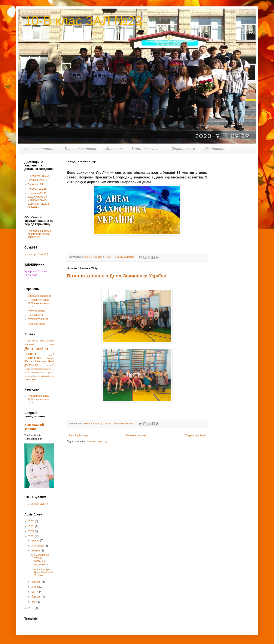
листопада (38, 546)
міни (44, 362)
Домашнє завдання (39, 296)
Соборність (49, 372)
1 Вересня (30, 341)
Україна (45, 376)
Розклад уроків (36, 311)
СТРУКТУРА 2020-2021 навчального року (39, 303)
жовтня (36, 551)
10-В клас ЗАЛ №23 (83, 21)
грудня (36, 541)
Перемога (39, 369)
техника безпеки (32, 376)
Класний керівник (80, 148)
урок (52, 376)
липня (35, 587)
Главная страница (39, 148)
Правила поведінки (34, 372)
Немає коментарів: (124, 257)
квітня (35, 592)
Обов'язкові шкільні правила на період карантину (39, 234)
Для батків (214, 148)
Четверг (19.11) (37, 189)
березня (37, 597)
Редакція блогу (36, 324)
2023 (32, 521)
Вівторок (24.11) (37, 180)
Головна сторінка (136, 435)
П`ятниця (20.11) (38, 193)
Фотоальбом (183, 148)
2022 (32, 526)
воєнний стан (39, 344)
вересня (37, 582)
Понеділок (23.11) (38, 176)
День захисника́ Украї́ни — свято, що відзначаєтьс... (41, 560)
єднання (50, 358)
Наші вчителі (35, 315)
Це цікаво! (31, 379)
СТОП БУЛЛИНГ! (38, 319)
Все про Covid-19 (38, 254)
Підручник (49, 369)
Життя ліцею (32, 361)
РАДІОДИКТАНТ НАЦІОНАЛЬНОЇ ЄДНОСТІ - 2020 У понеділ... (39, 202)
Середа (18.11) (36, 184)
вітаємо (50, 341)
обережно (29, 369)
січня (35, 602)
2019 (32, 608)
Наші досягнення (147, 148)
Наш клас (114, 148)
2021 (32, 531)
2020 (32, 536)
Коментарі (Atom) (97, 442)
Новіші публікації (78, 435)
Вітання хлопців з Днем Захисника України (117, 276)
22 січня (40, 341)
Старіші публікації (196, 435)
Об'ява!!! (49, 365)
